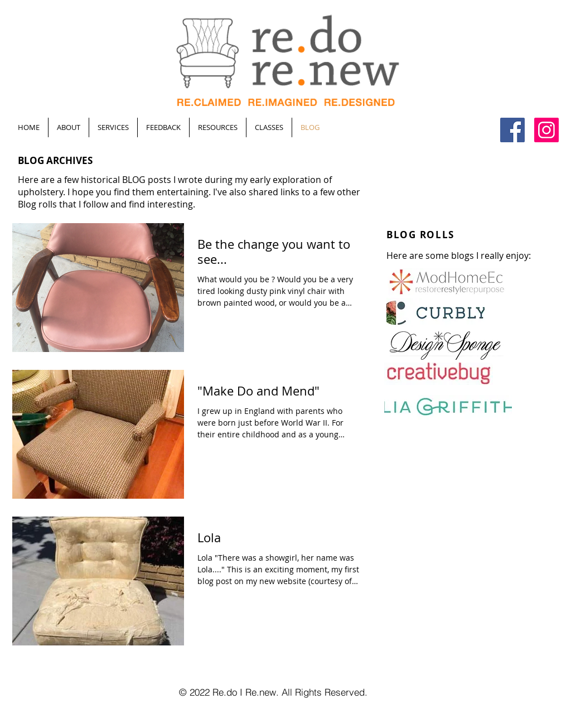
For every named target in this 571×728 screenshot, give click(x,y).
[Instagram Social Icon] (546, 130)
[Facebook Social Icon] (512, 130)
